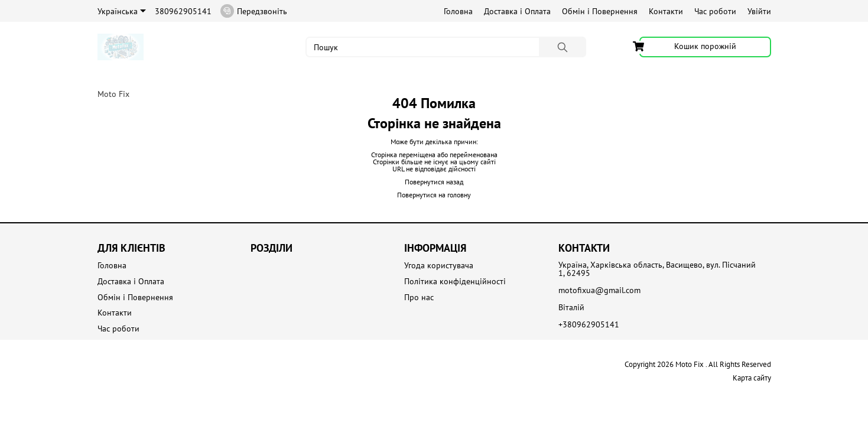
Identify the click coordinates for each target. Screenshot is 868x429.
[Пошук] (563, 47)
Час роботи (715, 11)
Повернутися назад (434, 182)
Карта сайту (752, 378)
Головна (458, 11)
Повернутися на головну (434, 195)
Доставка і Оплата (517, 11)
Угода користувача (439, 266)
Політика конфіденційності (455, 282)
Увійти (759, 11)
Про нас (419, 298)
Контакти (666, 11)
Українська (122, 11)
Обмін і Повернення (600, 11)
